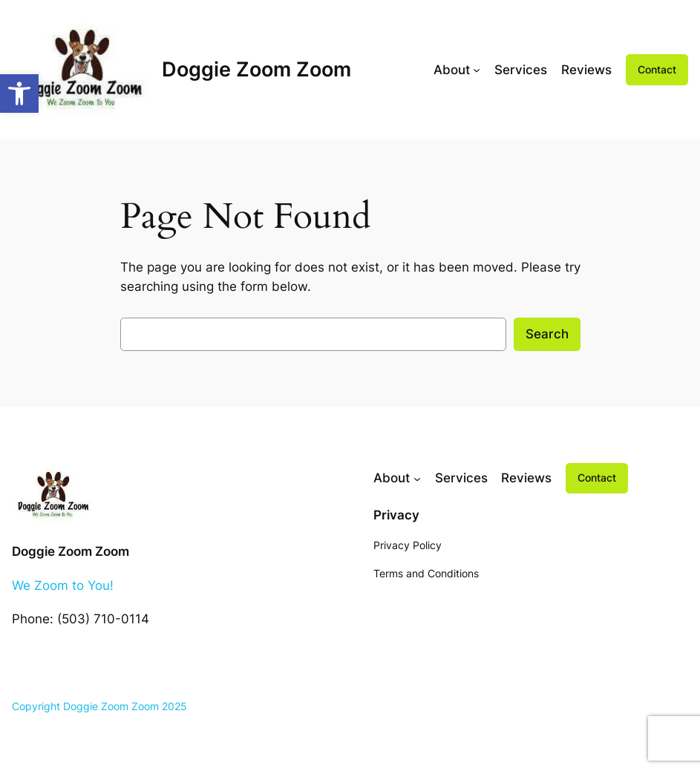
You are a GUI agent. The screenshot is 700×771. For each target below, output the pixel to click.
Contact (657, 69)
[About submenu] (477, 70)
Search (547, 334)
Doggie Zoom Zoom (256, 69)
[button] (19, 93)
